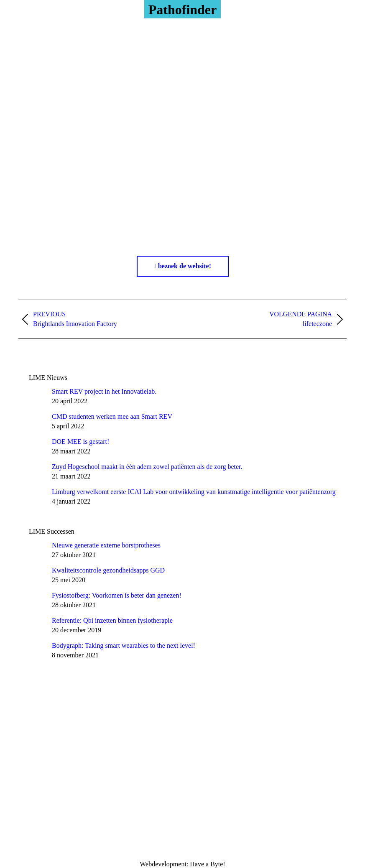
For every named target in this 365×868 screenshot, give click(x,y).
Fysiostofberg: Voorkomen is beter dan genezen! (117, 595)
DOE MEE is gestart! (80, 442)
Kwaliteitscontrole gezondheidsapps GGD (108, 570)
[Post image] (37, 396)
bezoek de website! (182, 266)
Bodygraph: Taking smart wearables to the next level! (124, 645)
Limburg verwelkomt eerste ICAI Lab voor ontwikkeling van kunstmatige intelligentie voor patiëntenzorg (194, 492)
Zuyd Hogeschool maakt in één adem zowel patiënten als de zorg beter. (147, 467)
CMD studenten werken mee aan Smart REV (112, 416)
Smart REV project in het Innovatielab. (104, 391)
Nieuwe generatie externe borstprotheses (106, 545)
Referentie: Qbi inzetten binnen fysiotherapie (112, 620)
